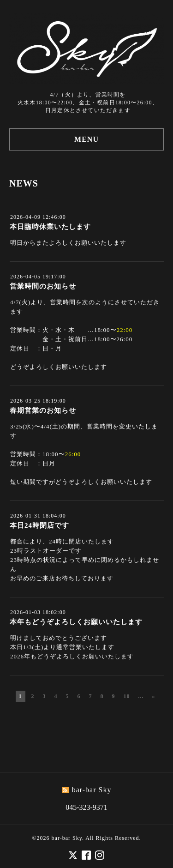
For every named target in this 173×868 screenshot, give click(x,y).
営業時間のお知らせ (43, 286)
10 (127, 696)
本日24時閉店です (39, 525)
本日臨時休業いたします (50, 227)
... (141, 696)
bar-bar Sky (67, 838)
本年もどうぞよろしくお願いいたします (76, 622)
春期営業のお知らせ (43, 410)
